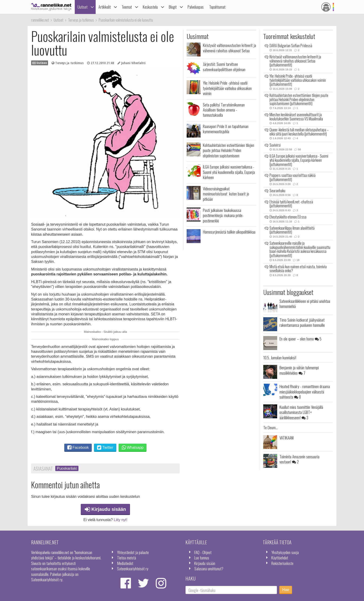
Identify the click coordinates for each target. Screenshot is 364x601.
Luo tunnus (202, 558)
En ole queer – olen (301, 339)
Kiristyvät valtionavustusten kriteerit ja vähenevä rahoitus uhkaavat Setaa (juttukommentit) (295, 61)
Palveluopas (196, 7)
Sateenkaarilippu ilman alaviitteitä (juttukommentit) (292, 230)
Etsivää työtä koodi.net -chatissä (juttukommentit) (291, 204)
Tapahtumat (217, 7)
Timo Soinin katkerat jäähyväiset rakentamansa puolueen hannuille (302, 322)
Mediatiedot (125, 563)
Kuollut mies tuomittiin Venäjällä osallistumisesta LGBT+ (301, 412)
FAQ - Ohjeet (203, 552)
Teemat (127, 7)
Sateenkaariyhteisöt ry (133, 568)
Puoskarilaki (67, 468)
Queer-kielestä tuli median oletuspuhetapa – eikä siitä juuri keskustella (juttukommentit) (299, 132)
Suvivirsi (275, 145)
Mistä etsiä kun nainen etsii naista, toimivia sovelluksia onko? (298, 269)
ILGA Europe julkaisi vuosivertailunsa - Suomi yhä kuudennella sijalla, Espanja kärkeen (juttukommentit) (299, 160)
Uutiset (83, 7)
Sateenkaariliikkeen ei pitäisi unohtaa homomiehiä (305, 304)
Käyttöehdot (280, 558)
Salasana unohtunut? (209, 568)
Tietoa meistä (127, 558)
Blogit (173, 7)
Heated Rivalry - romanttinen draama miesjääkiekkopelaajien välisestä (305, 391)
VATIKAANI (287, 438)
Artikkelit (105, 7)
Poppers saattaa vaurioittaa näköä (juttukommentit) (292, 177)
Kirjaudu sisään (105, 509)
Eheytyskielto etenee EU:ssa (288, 217)
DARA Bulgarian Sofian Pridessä (291, 46)
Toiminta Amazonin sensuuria (299, 459)
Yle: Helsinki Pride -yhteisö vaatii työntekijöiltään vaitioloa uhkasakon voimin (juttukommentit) (298, 80)
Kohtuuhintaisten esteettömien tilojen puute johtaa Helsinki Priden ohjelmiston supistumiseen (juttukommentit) (299, 99)
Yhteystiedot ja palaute (133, 552)
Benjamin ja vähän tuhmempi (299, 370)
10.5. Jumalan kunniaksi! (280, 357)
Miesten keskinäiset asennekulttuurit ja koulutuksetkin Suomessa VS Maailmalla (296, 117)
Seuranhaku (277, 191)
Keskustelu (150, 7)
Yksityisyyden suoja (285, 552)
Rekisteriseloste (282, 563)
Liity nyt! (121, 520)
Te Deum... (270, 427)
